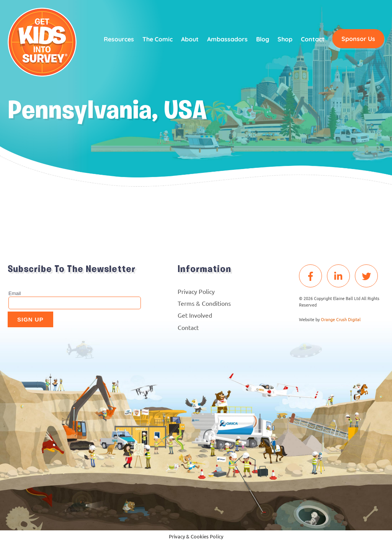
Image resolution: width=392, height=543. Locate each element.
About (190, 39)
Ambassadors (227, 39)
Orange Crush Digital (341, 319)
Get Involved (195, 315)
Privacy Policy (196, 291)
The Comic (158, 39)
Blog (263, 39)
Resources (119, 39)
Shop (285, 39)
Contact (313, 39)
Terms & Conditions (204, 303)
